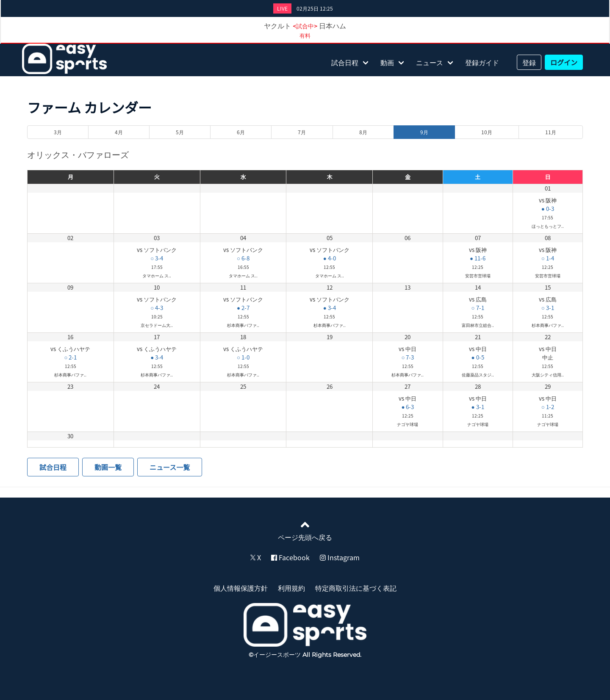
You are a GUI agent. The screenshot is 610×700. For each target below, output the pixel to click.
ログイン (564, 62)
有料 (305, 35)
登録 (529, 62)
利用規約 (291, 588)
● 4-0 (330, 258)
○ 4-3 (157, 308)
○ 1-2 (548, 407)
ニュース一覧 (170, 467)
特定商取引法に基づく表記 (356, 588)
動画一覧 (108, 467)
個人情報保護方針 (241, 588)
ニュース (430, 62)
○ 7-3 (408, 357)
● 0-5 (478, 357)
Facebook (290, 557)
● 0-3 (548, 209)
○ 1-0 (243, 357)
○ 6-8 (243, 258)
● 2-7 (243, 308)
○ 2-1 (70, 357)
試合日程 (345, 62)
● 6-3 (408, 407)
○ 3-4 (157, 258)
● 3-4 (330, 308)
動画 (387, 62)
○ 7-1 (478, 308)
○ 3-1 (548, 308)
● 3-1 (478, 407)
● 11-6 (478, 258)
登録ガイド (482, 62)
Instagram (340, 557)
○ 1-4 (548, 258)
